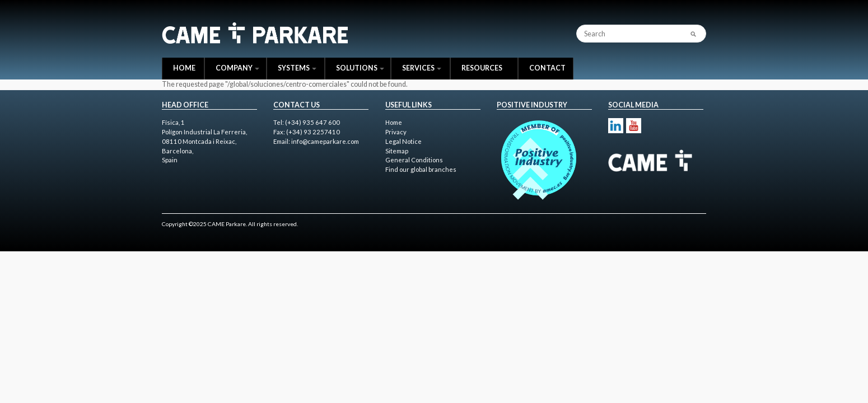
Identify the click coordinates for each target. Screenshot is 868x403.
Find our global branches (421, 169)
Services (422, 68)
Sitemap (397, 151)
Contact (547, 68)
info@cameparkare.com (325, 141)
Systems (297, 68)
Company (237, 68)
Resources (482, 68)
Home (184, 68)
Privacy (396, 132)
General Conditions (414, 160)
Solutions (360, 68)
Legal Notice (403, 141)
